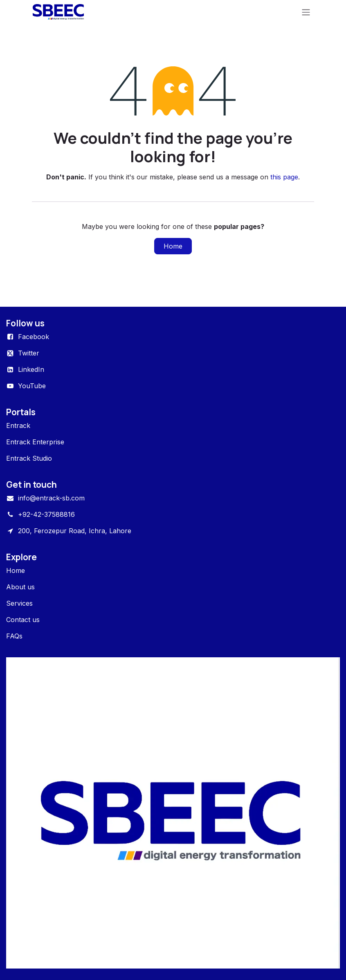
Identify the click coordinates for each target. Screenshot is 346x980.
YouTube (32, 386)
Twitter (29, 353)
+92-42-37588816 (46, 514)
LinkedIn (31, 369)
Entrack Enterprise (35, 442)
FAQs (14, 636)
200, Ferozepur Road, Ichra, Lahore (75, 531)
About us (20, 587)
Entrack (18, 425)
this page (284, 177)
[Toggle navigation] (306, 12)
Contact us (23, 620)
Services (19, 603)
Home (173, 246)
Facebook (34, 337)
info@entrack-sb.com (51, 498)
